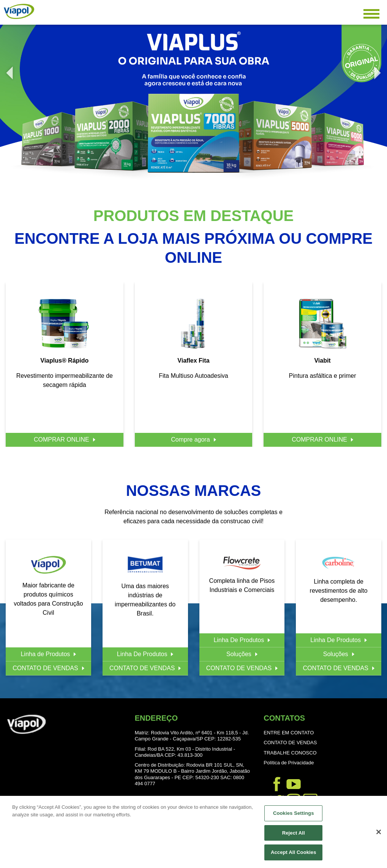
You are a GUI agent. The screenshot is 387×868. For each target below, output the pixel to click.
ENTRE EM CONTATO (289, 733)
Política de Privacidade (289, 763)
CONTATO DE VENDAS (45, 668)
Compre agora (190, 440)
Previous (8, 69)
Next (376, 69)
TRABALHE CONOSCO (290, 753)
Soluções (239, 654)
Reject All (294, 833)
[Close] (379, 833)
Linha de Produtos (45, 654)
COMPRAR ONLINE (62, 440)
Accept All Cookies (294, 853)
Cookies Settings (294, 814)
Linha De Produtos (142, 654)
